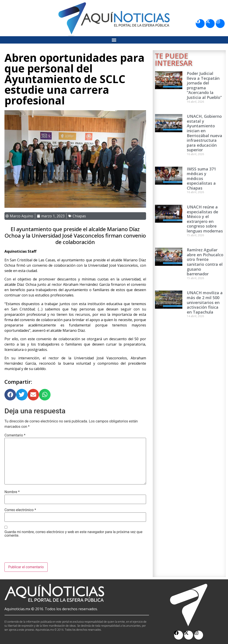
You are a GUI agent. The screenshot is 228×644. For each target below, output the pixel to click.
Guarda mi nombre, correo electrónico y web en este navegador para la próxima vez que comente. (73, 534)
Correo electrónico (20, 510)
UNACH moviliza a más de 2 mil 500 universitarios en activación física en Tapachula (205, 302)
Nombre (12, 492)
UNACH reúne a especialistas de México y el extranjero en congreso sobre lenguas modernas (205, 219)
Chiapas (79, 216)
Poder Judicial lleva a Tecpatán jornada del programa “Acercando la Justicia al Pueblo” (204, 85)
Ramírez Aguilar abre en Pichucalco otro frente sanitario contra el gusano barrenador (205, 262)
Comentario (15, 435)
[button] (114, 40)
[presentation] (38, 552)
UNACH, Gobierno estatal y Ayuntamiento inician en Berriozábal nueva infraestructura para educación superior (205, 133)
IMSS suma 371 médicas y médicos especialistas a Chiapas (201, 178)
